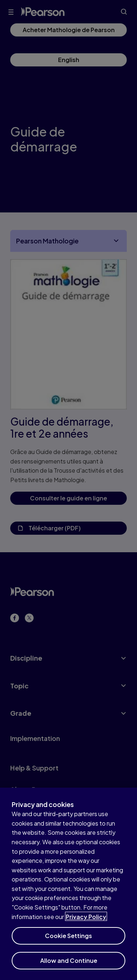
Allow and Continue (69, 964)
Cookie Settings (68, 939)
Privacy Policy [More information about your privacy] (86, 920)
